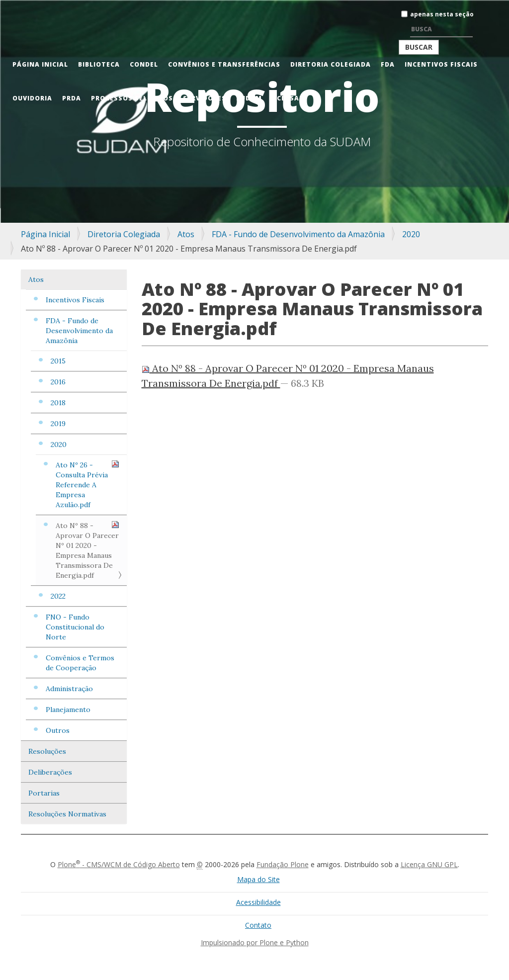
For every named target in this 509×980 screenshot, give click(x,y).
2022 (58, 596)
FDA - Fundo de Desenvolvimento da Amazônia (298, 234)
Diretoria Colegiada (331, 64)
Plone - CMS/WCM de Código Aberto (119, 864)
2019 (58, 424)
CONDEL (144, 64)
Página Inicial (40, 64)
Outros (58, 730)
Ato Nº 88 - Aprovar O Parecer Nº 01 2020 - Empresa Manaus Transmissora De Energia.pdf (87, 550)
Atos (186, 234)
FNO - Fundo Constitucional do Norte (75, 627)
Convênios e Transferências (224, 64)
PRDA (72, 98)
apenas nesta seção (442, 14)
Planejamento (68, 710)
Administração (69, 689)
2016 (58, 382)
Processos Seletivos (132, 98)
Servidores (205, 98)
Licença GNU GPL (429, 864)
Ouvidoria (32, 98)
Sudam (249, 98)
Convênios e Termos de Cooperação (80, 663)
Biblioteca (99, 64)
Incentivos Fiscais (441, 64)
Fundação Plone (283, 864)
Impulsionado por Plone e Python (255, 942)
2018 (58, 403)
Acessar (288, 98)
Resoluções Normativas (67, 814)
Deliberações (50, 772)
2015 (58, 361)
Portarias (44, 793)
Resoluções (47, 751)
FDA (388, 64)
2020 (411, 234)
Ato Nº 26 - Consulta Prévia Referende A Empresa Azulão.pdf (87, 485)
